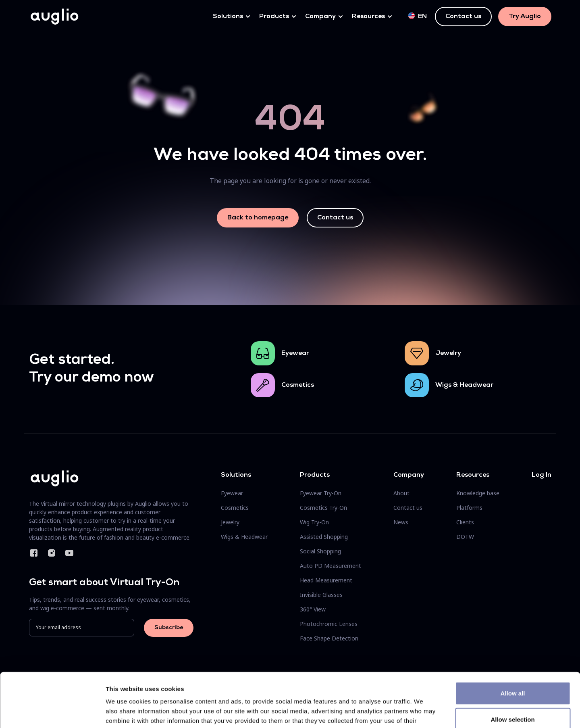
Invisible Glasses (321, 595)
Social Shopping (320, 551)
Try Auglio (525, 17)
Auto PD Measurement (331, 566)
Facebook (34, 553)
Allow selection (512, 669)
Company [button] (320, 17)
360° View (313, 609)
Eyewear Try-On (321, 493)
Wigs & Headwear (464, 385)
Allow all (513, 642)
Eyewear (295, 353)
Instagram (52, 553)
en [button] (418, 16)
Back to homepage (258, 218)
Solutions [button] (228, 17)
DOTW (465, 537)
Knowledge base (478, 493)
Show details (423, 712)
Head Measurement (326, 580)
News (401, 522)
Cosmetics (298, 385)
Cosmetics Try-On (323, 508)
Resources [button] (368, 17)
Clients (465, 522)
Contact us (463, 17)
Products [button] (274, 17)
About (401, 493)
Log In (542, 475)
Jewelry (448, 353)
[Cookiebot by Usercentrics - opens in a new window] (52, 712)
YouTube (69, 553)
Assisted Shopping (324, 537)
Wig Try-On (314, 522)
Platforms (469, 508)
